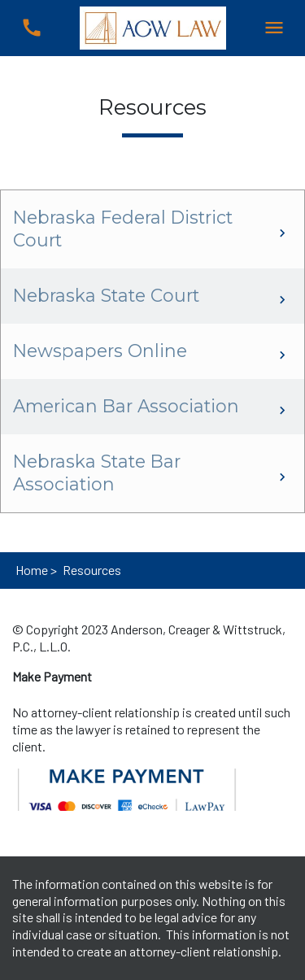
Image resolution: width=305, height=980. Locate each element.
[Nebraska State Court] (152, 296)
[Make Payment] (52, 677)
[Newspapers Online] (152, 351)
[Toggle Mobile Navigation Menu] (274, 28)
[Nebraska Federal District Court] (152, 229)
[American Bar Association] (152, 407)
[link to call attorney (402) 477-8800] (31, 28)
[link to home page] (153, 26)
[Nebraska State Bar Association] (152, 473)
